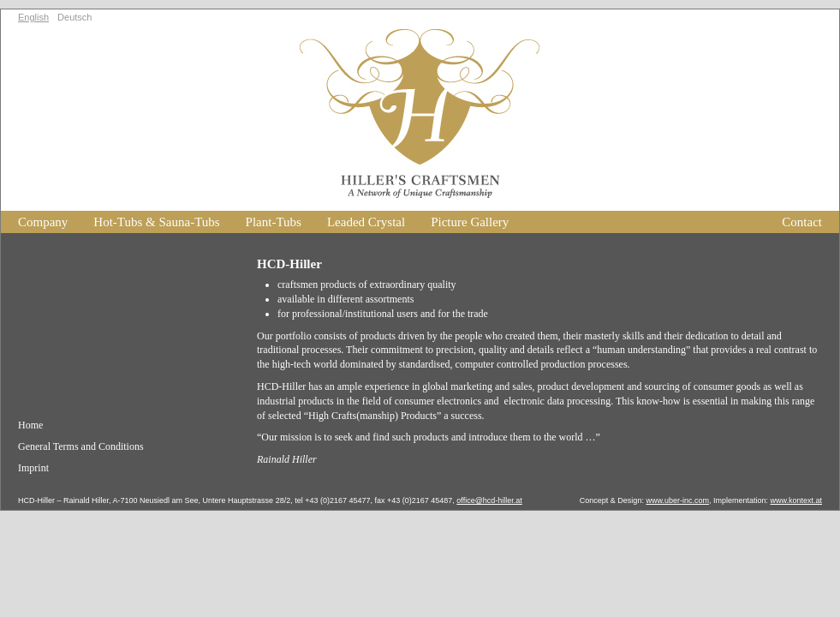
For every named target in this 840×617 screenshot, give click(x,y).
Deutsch (74, 17)
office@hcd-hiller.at (489, 500)
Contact (802, 222)
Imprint (33, 468)
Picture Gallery (470, 222)
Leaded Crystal (366, 222)
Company (43, 222)
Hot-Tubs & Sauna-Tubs (156, 222)
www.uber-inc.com (677, 500)
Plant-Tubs (274, 222)
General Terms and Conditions (81, 446)
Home (30, 425)
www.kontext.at (796, 500)
